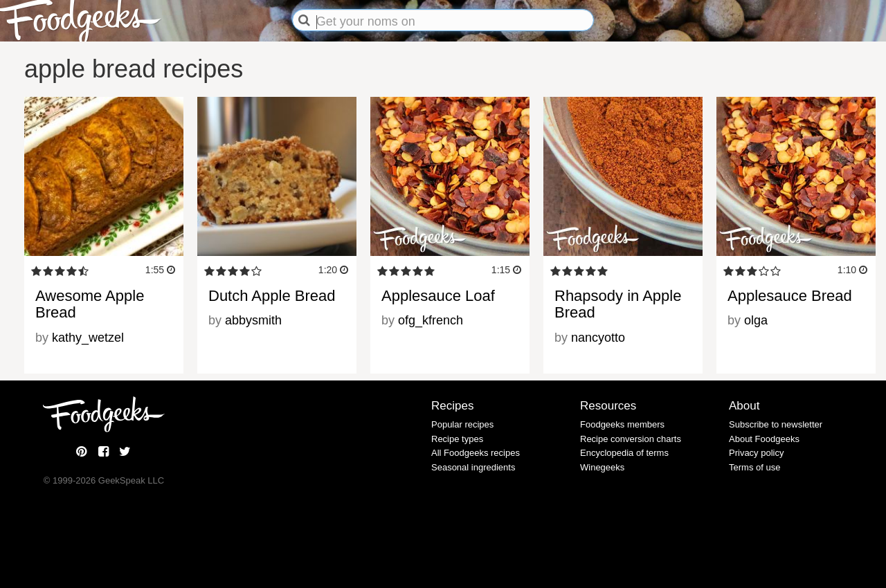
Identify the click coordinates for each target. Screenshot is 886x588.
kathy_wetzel (88, 338)
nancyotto (598, 338)
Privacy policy (756, 453)
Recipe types (457, 439)
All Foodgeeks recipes (476, 453)
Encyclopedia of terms (624, 453)
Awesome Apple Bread (90, 304)
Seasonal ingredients (473, 467)
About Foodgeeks (764, 439)
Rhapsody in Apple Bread (618, 304)
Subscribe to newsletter (776, 424)
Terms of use (754, 467)
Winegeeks (602, 467)
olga (756, 320)
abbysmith (253, 320)
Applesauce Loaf (438, 296)
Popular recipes (462, 424)
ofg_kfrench (431, 320)
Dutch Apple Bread (272, 296)
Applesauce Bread (790, 296)
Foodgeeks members (622, 424)
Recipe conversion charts (631, 439)
